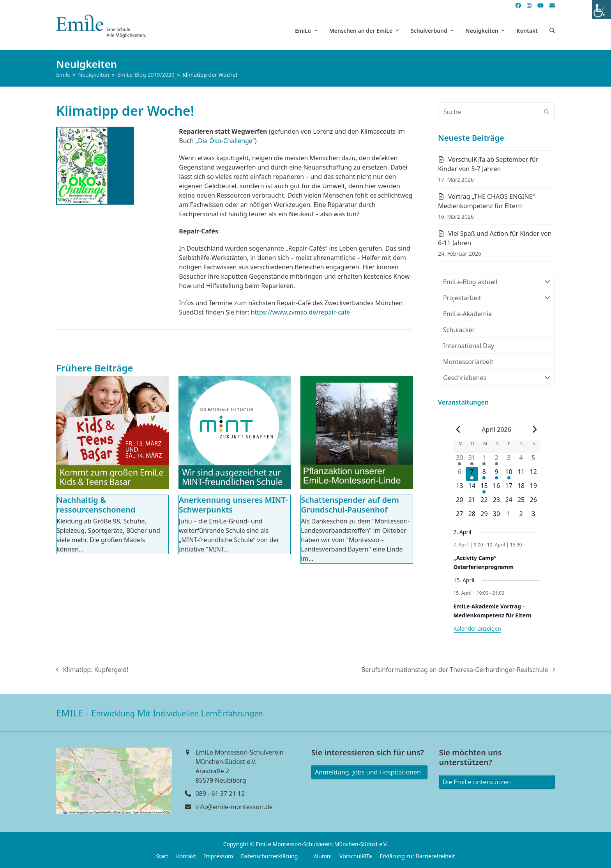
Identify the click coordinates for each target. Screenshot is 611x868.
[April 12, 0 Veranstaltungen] (533, 474)
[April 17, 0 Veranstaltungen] (509, 488)
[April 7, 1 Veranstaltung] (472, 474)
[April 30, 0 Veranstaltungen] (496, 516)
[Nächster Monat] (535, 430)
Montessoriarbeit (468, 362)
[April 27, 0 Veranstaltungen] (460, 516)
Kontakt (186, 856)
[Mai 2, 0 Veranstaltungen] (521, 516)
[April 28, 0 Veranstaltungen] (472, 516)
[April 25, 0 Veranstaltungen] (521, 502)
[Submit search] (547, 112)
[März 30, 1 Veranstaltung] (460, 460)
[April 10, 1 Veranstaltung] (509, 474)
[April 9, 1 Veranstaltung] (496, 474)
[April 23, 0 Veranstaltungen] (496, 502)
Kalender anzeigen (477, 628)
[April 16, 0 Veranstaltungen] (496, 488)
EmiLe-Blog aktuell (496, 282)
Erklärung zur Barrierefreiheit (418, 856)
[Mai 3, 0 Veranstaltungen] (533, 516)
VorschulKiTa (356, 856)
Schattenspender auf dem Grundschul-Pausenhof (350, 505)
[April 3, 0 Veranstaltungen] (509, 460)
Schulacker (459, 330)
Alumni (322, 856)
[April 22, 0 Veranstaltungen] (484, 502)
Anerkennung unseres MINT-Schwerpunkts (233, 505)
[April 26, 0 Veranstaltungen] (533, 502)
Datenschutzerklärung (269, 856)
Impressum (218, 856)
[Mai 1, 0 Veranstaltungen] (509, 516)
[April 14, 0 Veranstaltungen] (472, 488)
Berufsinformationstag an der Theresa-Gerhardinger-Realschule (458, 670)
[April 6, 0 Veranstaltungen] (460, 474)
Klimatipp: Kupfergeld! (92, 670)
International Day (469, 346)
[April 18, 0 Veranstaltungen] (521, 488)
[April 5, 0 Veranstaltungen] (533, 460)
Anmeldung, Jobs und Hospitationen (368, 772)
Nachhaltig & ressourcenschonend (96, 505)
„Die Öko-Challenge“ (225, 141)
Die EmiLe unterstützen (477, 782)
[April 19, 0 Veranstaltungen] (533, 488)
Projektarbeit (496, 298)
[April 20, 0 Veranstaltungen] (460, 502)
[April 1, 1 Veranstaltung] (484, 460)
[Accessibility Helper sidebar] (602, 9)
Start (162, 856)
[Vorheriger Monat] (458, 430)
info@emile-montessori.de (234, 807)
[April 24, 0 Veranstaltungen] (509, 502)
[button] (552, 30)
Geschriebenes (496, 378)
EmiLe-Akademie (467, 314)
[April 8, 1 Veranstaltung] (484, 474)
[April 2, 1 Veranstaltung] (496, 460)
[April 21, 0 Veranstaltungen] (472, 502)
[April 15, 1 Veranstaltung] (484, 488)
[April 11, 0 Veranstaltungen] (521, 474)
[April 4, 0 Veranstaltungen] (521, 460)
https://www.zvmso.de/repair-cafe (301, 312)
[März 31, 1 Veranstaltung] (472, 460)
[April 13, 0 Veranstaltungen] (460, 488)
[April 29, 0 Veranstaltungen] (484, 516)
